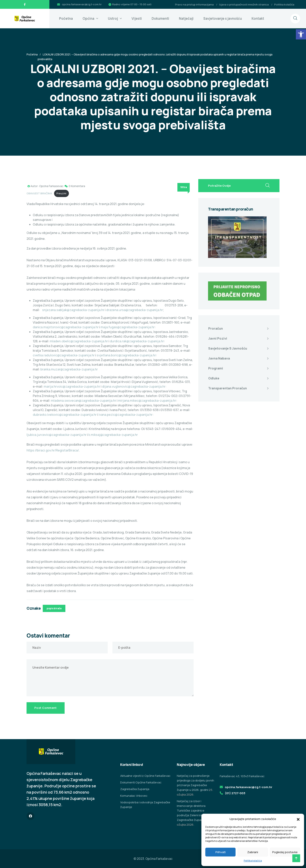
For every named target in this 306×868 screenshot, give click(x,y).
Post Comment (46, 708)
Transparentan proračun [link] (228, 388)
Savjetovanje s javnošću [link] (223, 18)
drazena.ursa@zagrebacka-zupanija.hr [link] (135, 310)
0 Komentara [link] (77, 186)
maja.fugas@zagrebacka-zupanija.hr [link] (128, 327)
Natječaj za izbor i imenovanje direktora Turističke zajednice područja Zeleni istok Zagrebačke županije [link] (191, 810)
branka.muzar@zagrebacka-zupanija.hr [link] (69, 369)
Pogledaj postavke (285, 852)
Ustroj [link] (113, 18)
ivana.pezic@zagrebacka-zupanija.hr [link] (125, 415)
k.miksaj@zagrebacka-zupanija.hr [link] (113, 435)
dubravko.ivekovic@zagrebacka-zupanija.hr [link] (65, 415)
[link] (301, 34)
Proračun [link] (216, 328)
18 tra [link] (184, 187)
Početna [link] (66, 18)
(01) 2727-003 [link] (235, 793)
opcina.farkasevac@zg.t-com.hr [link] (82, 4)
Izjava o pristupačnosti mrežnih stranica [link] (244, 4)
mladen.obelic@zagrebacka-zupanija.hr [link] (79, 341)
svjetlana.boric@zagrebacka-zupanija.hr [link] (126, 355)
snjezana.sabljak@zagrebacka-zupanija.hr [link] (73, 310)
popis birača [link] (54, 608)
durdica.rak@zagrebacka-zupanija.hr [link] (137, 341)
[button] (298, 819)
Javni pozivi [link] (218, 338)
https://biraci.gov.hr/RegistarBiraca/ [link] (53, 450)
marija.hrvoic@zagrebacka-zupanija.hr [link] (72, 386)
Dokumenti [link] (160, 18)
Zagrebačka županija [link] (135, 789)
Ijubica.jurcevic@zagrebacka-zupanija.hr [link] (56, 435)
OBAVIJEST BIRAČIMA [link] (39, 193)
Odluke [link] (214, 378)
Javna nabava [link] (219, 358)
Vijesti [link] (137, 18)
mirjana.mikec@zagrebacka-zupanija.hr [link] (147, 401)
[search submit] (268, 186)
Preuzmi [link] (61, 193)
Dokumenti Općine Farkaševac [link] (141, 782)
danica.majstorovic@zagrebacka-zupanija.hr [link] (66, 327)
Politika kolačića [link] (253, 861)
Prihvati (221, 852)
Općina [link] (88, 18)
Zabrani (253, 852)
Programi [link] (216, 368)
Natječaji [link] (186, 18)
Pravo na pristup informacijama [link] (194, 4)
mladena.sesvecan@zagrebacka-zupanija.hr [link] (84, 401)
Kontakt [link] (258, 18)
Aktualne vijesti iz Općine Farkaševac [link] (145, 776)
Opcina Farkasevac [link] (51, 186)
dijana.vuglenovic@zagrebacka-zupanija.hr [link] (134, 386)
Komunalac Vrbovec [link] (134, 796)
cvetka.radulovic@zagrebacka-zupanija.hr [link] (64, 355)
